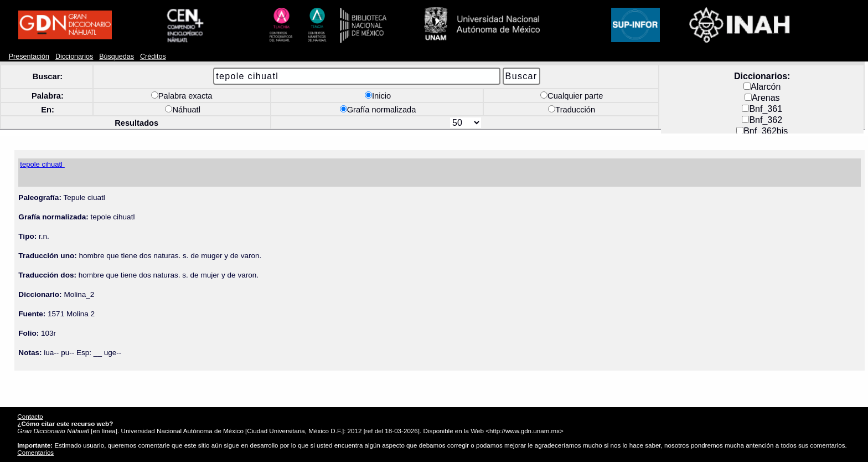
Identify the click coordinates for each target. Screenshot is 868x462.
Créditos (153, 57)
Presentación (29, 57)
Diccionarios (74, 57)
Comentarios (35, 452)
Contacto (30, 416)
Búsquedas (117, 57)
